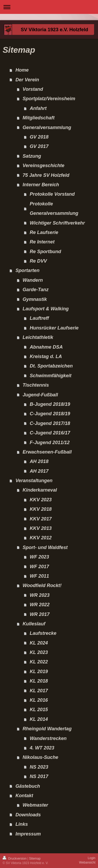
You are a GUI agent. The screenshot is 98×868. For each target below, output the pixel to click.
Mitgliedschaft (38, 118)
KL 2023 (39, 652)
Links (22, 824)
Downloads (28, 815)
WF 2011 (39, 576)
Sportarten (27, 270)
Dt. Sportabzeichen (51, 366)
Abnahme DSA (46, 347)
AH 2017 (39, 471)
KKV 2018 (41, 509)
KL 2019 (39, 672)
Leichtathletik (38, 337)
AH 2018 (39, 461)
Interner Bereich (41, 185)
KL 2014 (39, 719)
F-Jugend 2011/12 (50, 443)
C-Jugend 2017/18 (50, 423)
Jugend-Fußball (40, 395)
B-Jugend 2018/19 (50, 404)
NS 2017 (39, 776)
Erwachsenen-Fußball (47, 452)
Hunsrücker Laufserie (54, 328)
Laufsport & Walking (46, 309)
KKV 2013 (41, 528)
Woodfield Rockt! (42, 585)
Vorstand (33, 89)
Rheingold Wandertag (47, 729)
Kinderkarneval (40, 490)
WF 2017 (39, 567)
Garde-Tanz (35, 290)
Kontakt (24, 796)
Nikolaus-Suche (40, 757)
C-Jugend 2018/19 (50, 414)
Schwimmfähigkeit (51, 376)
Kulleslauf (34, 624)
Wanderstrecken (48, 738)
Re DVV (38, 261)
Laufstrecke (43, 633)
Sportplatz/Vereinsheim (49, 99)
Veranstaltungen (34, 481)
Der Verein (27, 80)
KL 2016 (39, 700)
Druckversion (15, 859)
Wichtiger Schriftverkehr (57, 223)
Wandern (33, 280)
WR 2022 (40, 605)
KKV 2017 (41, 519)
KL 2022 (39, 662)
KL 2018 (39, 681)
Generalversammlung (47, 127)
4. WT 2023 (42, 748)
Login (92, 858)
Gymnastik (35, 299)
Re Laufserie (44, 232)
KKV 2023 (41, 500)
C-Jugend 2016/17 (50, 433)
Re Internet (42, 242)
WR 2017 (40, 614)
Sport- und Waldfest (45, 547)
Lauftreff (39, 318)
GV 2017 (39, 146)
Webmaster (35, 805)
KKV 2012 (41, 538)
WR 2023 (40, 595)
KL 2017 (39, 691)
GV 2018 (39, 137)
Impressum (28, 834)
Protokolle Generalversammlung (54, 209)
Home (22, 70)
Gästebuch (28, 786)
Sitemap (35, 859)
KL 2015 (39, 710)
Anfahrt (38, 108)
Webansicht (87, 862)
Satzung (32, 156)
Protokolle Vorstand (52, 194)
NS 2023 (39, 767)
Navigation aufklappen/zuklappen (49, 7)
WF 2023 (39, 557)
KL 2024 (39, 643)
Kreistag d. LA (46, 356)
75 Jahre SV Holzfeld (46, 175)
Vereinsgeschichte (43, 166)
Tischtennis (36, 385)
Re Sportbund (45, 252)
